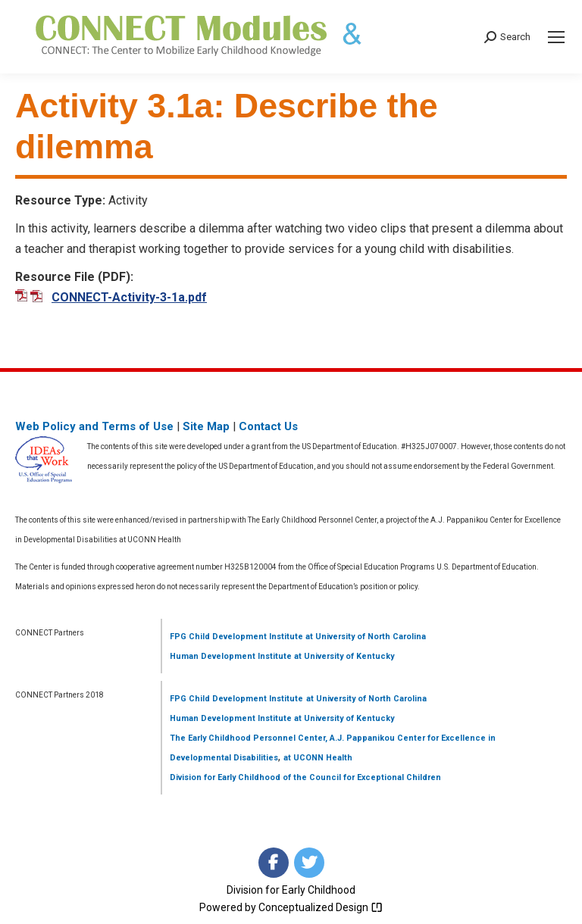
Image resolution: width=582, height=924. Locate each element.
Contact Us (268, 426)
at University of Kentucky (343, 656)
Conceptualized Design (321, 907)
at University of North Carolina (365, 637)
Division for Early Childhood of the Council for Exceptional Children (305, 777)
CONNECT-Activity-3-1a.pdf (129, 297)
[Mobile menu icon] (556, 37)
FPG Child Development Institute (236, 637)
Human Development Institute (231, 656)
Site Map (206, 426)
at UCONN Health (318, 758)
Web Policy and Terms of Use (94, 426)
